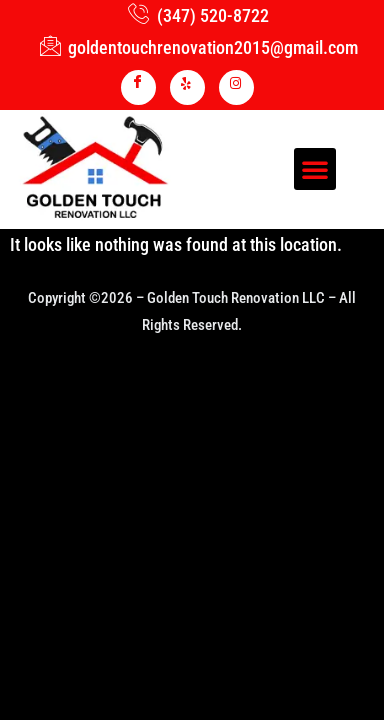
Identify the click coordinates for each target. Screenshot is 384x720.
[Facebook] (138, 87)
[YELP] (187, 87)
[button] (315, 169)
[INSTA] (236, 87)
